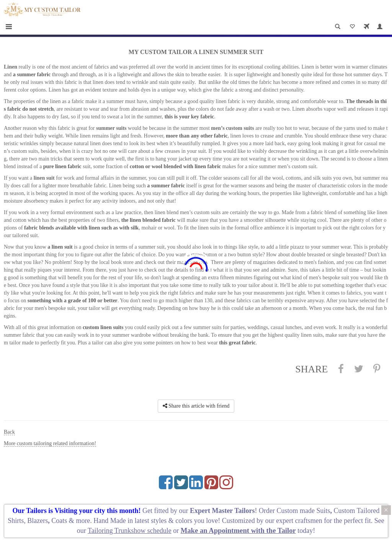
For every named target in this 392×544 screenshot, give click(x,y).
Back (9, 432)
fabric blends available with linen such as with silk (82, 228)
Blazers (38, 521)
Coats (60, 521)
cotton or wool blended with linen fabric (176, 166)
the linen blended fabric (149, 220)
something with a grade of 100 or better (73, 301)
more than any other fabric (197, 136)
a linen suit (60, 247)
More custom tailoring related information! (50, 443)
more (83, 521)
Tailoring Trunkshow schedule (130, 531)
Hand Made (109, 521)
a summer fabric (32, 75)
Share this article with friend (196, 406)
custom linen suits (103, 327)
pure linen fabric (62, 166)
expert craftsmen (299, 521)
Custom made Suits (304, 511)
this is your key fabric (189, 117)
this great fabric (237, 343)
